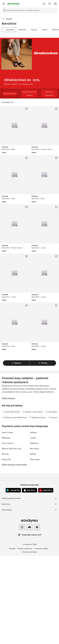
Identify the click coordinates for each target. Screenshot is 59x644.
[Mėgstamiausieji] (50, 4)
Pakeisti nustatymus (25, 637)
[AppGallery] (46, 578)
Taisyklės (12, 637)
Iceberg (33, 521)
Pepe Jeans (35, 547)
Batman (5, 542)
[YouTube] (29, 615)
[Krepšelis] (55, 4)
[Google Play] (13, 578)
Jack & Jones (7, 521)
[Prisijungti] (44, 4)
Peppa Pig (6, 547)
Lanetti (33, 526)
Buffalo (33, 542)
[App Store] (29, 578)
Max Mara (34, 537)
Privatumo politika (41, 637)
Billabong (6, 526)
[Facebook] (37, 615)
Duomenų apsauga (30, 640)
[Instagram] (22, 615)
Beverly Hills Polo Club (12, 537)
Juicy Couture (8, 531)
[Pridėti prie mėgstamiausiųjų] (26, 109)
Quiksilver (34, 531)
